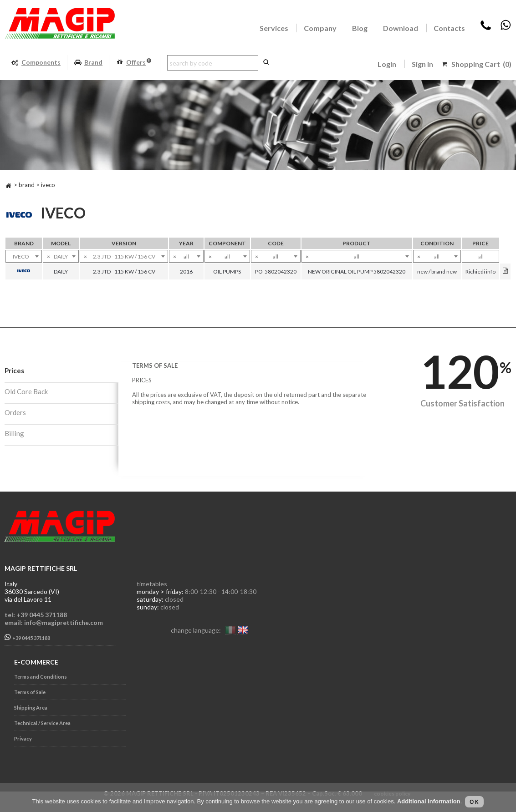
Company (320, 28)
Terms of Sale (30, 692)
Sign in (422, 64)
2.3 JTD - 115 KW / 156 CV (124, 272)
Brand (88, 63)
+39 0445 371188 (27, 637)
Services (274, 28)
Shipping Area (31, 708)
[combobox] (24, 256)
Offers (133, 63)
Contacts (449, 28)
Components (36, 63)
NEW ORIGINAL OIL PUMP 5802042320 (357, 272)
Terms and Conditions (41, 677)
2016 (186, 272)
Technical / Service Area (42, 723)
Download (401, 28)
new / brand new (437, 272)
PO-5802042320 (276, 272)
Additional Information (429, 801)
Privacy (23, 738)
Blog (360, 28)
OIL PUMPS (227, 272)
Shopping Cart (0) (481, 64)
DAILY (61, 272)
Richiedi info (480, 272)
